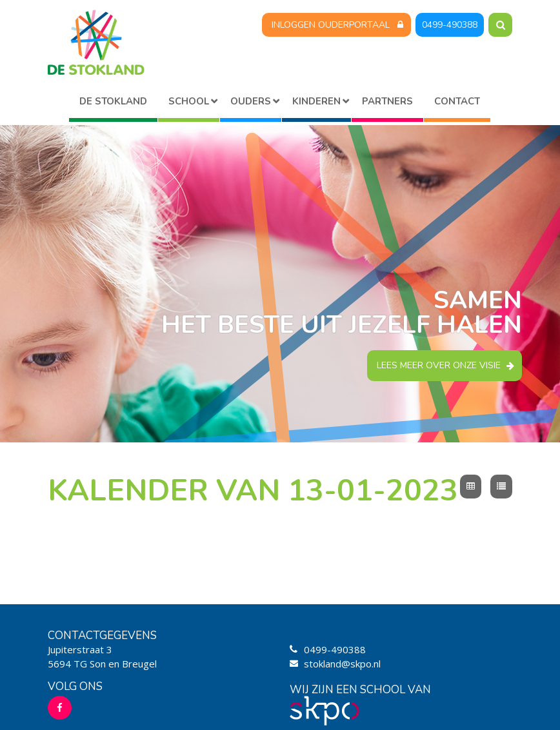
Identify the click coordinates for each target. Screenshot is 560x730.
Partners (387, 101)
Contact (457, 101)
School (189, 101)
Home (113, 104)
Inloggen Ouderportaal (331, 25)
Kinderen (316, 101)
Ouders (251, 101)
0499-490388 (450, 25)
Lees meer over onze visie (439, 365)
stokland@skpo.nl (342, 664)
